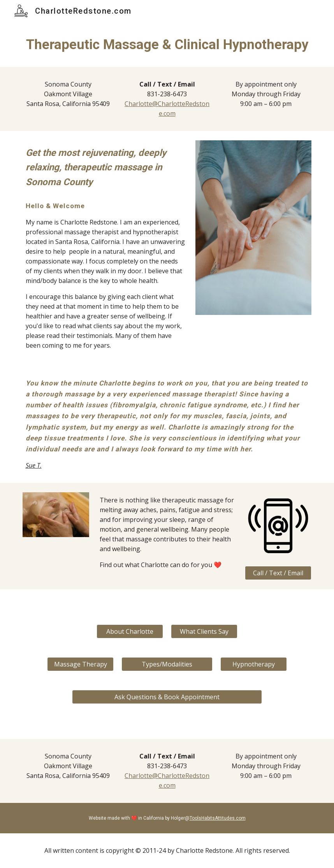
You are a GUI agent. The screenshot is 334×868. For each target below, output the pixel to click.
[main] (167, 44)
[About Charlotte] (130, 631)
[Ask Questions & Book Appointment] (167, 697)
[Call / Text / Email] (278, 573)
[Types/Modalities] (167, 664)
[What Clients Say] (204, 631)
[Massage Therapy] (80, 664)
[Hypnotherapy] (254, 664)
